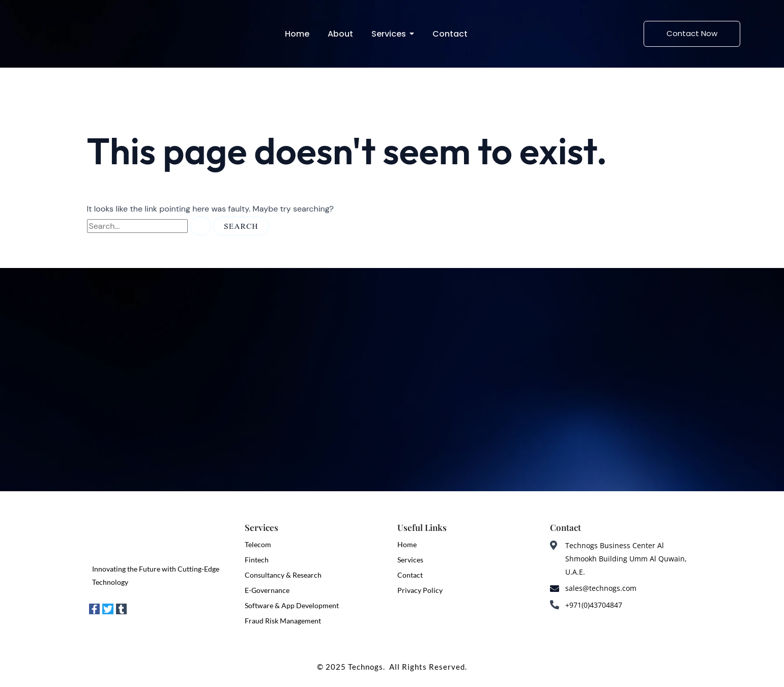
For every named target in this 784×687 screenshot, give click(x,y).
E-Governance (267, 590)
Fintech (257, 560)
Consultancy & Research (283, 575)
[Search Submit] (200, 226)
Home (407, 544)
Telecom (258, 544)
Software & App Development (292, 605)
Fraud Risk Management (283, 621)
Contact (410, 575)
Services (410, 560)
